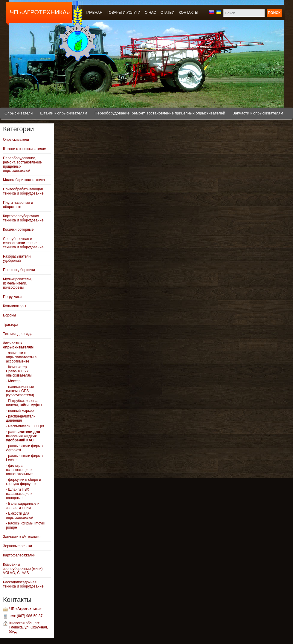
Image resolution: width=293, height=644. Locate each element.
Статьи (167, 13)
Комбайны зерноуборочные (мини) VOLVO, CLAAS (23, 569)
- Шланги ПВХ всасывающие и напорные (19, 494)
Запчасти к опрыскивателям (258, 113)
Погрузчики (12, 297)
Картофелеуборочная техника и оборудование (23, 218)
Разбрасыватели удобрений (17, 258)
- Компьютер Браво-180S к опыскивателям (19, 371)
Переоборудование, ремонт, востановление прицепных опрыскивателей (160, 113)
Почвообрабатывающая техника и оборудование (23, 191)
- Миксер (13, 381)
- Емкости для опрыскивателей (20, 515)
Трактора (11, 325)
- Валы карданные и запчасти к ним (23, 506)
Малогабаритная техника (24, 180)
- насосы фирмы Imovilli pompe (26, 525)
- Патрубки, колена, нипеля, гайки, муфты (24, 403)
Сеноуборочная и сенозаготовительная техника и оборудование (23, 243)
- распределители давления (21, 418)
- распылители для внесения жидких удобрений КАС (23, 436)
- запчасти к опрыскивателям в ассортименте (21, 357)
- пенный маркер (20, 411)
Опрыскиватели (19, 113)
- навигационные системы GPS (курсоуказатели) (20, 391)
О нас (150, 13)
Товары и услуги (123, 13)
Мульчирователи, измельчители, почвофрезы (17, 283)
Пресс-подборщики (19, 270)
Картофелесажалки (19, 555)
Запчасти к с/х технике (22, 537)
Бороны (9, 315)
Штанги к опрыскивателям (64, 113)
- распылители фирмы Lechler (25, 458)
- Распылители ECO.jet (25, 426)
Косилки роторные (18, 230)
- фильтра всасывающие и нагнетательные (19, 470)
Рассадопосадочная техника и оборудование (23, 584)
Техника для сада (18, 334)
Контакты (189, 13)
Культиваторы (15, 306)
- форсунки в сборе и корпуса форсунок (23, 482)
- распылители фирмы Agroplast (25, 448)
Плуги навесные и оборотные (18, 205)
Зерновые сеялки (17, 546)
